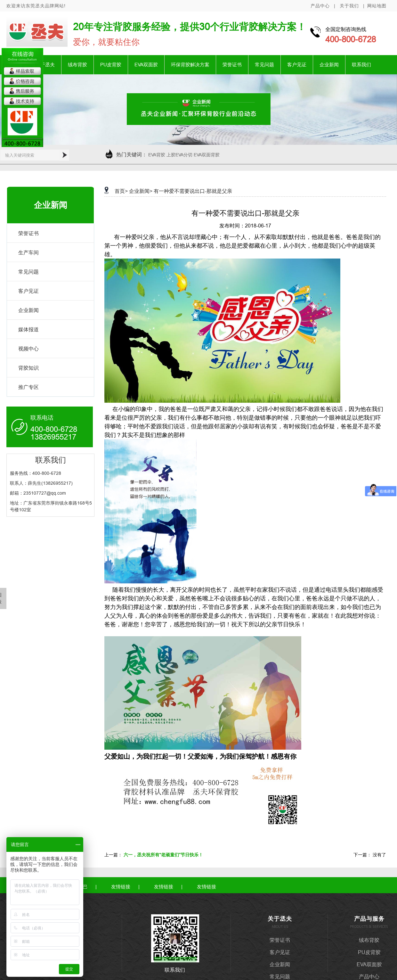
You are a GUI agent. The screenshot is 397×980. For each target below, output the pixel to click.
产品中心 (320, 6)
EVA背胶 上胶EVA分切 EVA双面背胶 (184, 155)
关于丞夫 (45, 65)
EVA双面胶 (146, 65)
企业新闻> (141, 191)
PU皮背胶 (111, 65)
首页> (121, 191)
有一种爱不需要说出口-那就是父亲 (193, 191)
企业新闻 (329, 65)
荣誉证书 (232, 65)
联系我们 (361, 65)
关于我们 (349, 6)
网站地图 (377, 6)
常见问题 (264, 65)
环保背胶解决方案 (190, 65)
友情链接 (121, 887)
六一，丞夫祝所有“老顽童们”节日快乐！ (163, 855)
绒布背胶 (77, 65)
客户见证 (297, 65)
